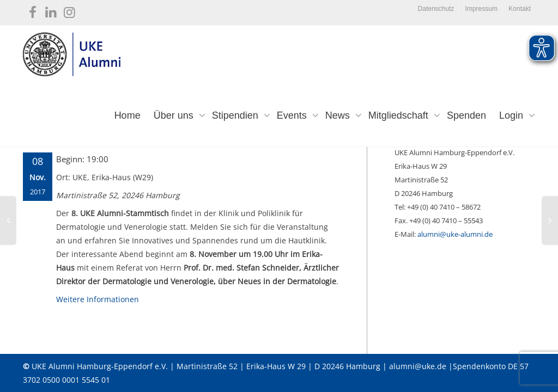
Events (293, 115)
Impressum (481, 9)
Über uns (175, 115)
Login (512, 115)
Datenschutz (436, 9)
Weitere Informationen (98, 299)
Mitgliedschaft (400, 115)
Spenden (466, 115)
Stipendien (236, 115)
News (339, 115)
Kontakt (520, 9)
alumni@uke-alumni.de (455, 234)
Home (128, 115)
